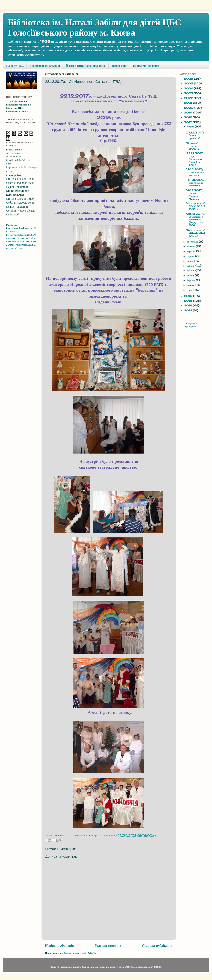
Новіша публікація (59, 945)
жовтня (191, 246)
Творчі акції (119, 66)
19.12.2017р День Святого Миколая (195, 172)
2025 (189, 84)
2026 (189, 79)
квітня (191, 275)
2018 (188, 117)
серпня (191, 256)
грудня (191, 127)
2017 (188, 122)
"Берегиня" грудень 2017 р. (193, 146)
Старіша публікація (157, 945)
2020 (189, 108)
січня (190, 290)
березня (191, 280)
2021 (188, 103)
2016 (189, 296)
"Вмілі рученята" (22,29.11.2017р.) (196, 233)
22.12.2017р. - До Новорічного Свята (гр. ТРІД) (195, 159)
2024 (189, 89)
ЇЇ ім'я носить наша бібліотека (86, 66)
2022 (189, 98)
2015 (189, 301)
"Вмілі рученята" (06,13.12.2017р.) (196, 206)
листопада (193, 242)
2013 (188, 310)
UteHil (129, 967)
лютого (191, 285)
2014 (188, 306)
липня (191, 261)
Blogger (156, 967)
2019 (189, 113)
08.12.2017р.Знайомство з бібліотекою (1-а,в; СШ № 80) (196, 220)
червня (191, 266)
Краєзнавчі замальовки (45, 66)
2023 (189, 93)
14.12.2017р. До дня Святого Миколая (195, 195)
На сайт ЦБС (15, 66)
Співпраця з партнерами (191, 325)
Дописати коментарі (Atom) (80, 953)
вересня (191, 251)
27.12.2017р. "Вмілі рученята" (195, 135)
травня (191, 270)
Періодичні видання (146, 66)
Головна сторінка (108, 945)
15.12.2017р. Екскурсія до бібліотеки (195, 183)
